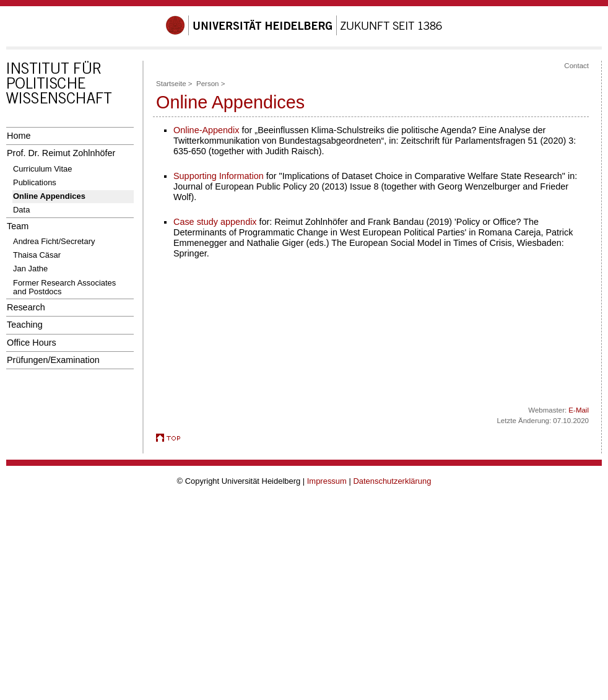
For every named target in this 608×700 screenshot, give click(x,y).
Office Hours (32, 343)
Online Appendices (49, 196)
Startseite (171, 84)
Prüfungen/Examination (53, 360)
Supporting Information (219, 176)
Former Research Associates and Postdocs (64, 287)
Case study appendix (215, 222)
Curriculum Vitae (43, 169)
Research (26, 307)
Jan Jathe (30, 269)
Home (19, 136)
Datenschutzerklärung (392, 481)
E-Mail (579, 410)
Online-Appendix (206, 130)
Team (18, 226)
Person (208, 84)
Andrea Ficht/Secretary (54, 241)
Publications (35, 182)
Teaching (25, 325)
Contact (576, 66)
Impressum (327, 481)
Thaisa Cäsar (37, 255)
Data (21, 210)
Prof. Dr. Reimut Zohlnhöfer (61, 153)
